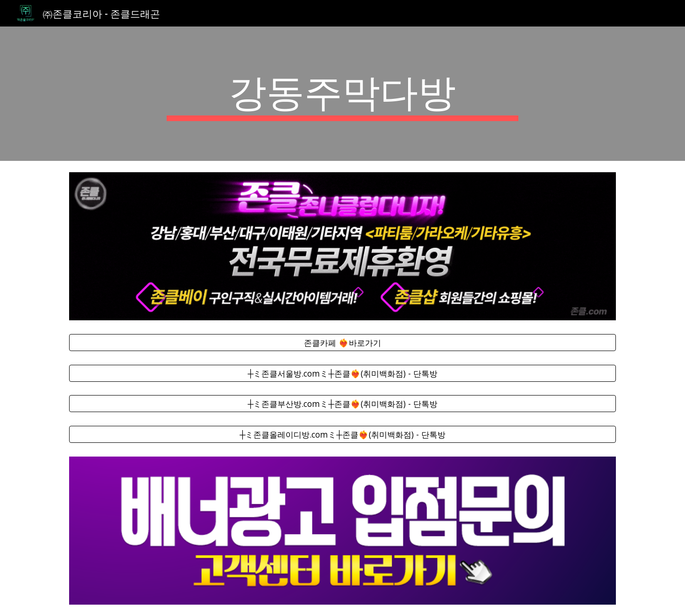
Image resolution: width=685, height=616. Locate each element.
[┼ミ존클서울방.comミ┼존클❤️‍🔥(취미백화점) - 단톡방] (342, 373)
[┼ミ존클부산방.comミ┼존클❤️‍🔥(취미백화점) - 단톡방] (342, 404)
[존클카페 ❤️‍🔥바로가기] (342, 342)
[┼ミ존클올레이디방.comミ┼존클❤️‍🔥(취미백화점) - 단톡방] (342, 435)
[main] (343, 94)
